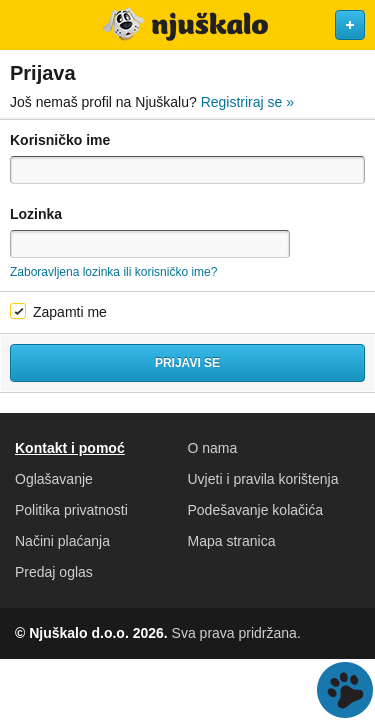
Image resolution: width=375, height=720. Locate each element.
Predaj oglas (54, 572)
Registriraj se (247, 102)
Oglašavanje (54, 479)
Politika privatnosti (71, 510)
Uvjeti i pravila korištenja (263, 479)
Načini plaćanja (62, 541)
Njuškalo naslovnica (187, 25)
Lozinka (36, 214)
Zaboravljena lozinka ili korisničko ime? (113, 272)
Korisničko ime (60, 140)
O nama (213, 448)
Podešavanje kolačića (255, 510)
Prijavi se (187, 363)
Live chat (345, 690)
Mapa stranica (232, 541)
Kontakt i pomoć (70, 448)
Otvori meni (24, 25)
